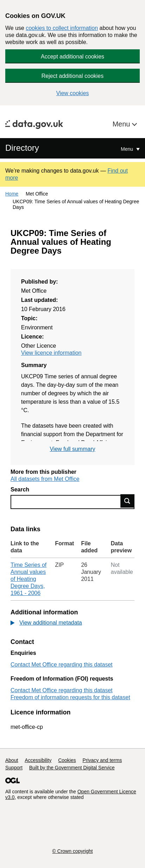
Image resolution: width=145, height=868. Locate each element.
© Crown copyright (72, 851)
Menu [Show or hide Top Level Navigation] (128, 149)
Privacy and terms (102, 760)
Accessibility (38, 760)
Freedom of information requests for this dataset (70, 697)
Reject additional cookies (72, 76)
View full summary (73, 449)
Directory (22, 148)
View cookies (72, 93)
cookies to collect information (62, 28)
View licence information (51, 353)
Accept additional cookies (72, 57)
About (12, 760)
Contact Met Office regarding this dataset (62, 665)
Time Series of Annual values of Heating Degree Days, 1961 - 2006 (29, 579)
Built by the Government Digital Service (72, 768)
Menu (122, 124)
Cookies (67, 760)
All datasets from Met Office (45, 479)
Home (12, 194)
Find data (127, 501)
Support (14, 768)
